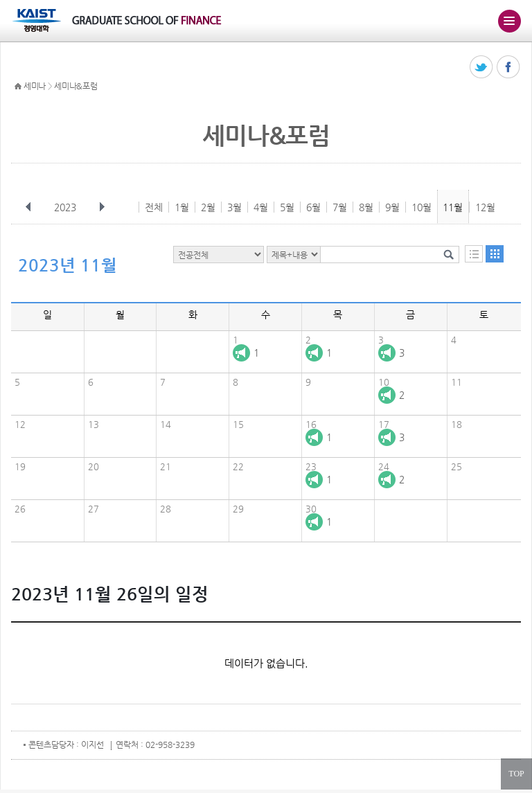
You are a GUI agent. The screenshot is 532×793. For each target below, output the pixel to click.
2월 (208, 207)
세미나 (35, 86)
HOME (18, 87)
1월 (182, 207)
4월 (261, 207)
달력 (495, 254)
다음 (102, 207)
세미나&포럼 (76, 86)
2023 (66, 207)
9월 (392, 207)
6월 (313, 207)
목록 (474, 254)
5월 (287, 207)
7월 (340, 207)
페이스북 (509, 68)
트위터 (482, 68)
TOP (516, 774)
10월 (422, 207)
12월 (485, 207)
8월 (366, 207)
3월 (234, 207)
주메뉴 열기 (509, 21)
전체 (154, 207)
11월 (453, 207)
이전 (28, 207)
